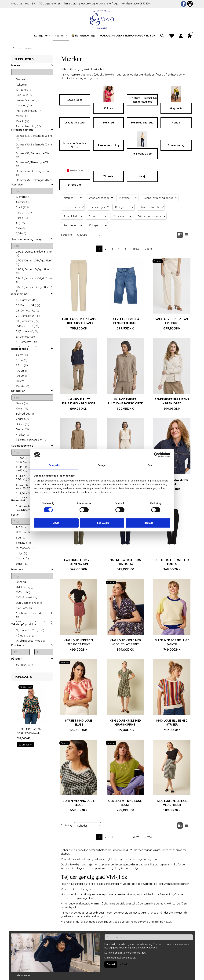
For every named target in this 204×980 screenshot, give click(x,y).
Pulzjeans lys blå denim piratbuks (125, 321)
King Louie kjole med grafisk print (125, 722)
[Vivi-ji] (102, 19)
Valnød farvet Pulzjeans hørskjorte (125, 401)
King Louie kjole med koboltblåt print (125, 642)
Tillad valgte (102, 523)
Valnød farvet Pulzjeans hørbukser (79, 401)
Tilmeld (111, 964)
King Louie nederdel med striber (172, 803)
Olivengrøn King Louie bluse (125, 803)
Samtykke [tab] (54, 465)
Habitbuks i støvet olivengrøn (79, 562)
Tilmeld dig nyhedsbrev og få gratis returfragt (91, 4)
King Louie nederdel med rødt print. (79, 642)
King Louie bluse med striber (172, 722)
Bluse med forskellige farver (172, 642)
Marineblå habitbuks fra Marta (125, 562)
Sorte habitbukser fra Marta (172, 562)
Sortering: (67, 235)
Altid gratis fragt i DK (23, 4)
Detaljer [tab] (102, 465)
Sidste (148, 249)
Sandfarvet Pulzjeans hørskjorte (172, 401)
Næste (135, 249)
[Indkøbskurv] (190, 35)
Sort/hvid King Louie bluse (79, 803)
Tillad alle (148, 523)
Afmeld (124, 964)
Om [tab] (150, 465)
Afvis (56, 523)
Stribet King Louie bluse (79, 722)
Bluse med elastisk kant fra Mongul (29, 731)
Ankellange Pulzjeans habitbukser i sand (79, 321)
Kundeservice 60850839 (136, 4)
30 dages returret (50, 4)
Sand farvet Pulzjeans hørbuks (172, 321)
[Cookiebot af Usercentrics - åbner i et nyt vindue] (156, 455)
